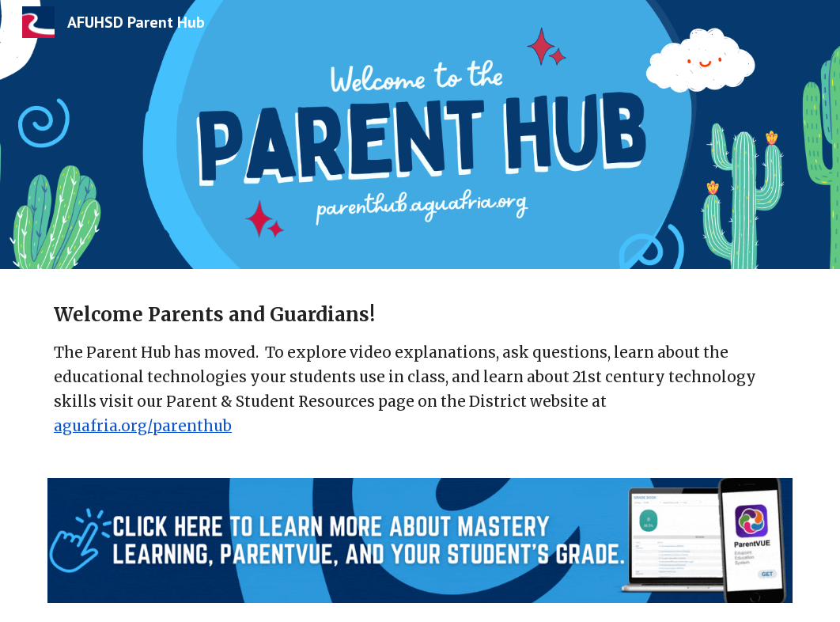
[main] (420, 383)
